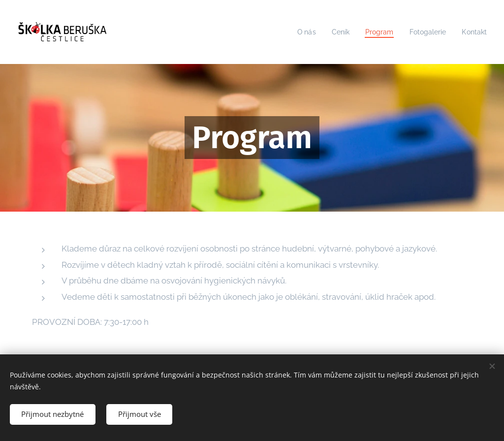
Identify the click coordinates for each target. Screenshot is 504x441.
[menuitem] (299, 32)
